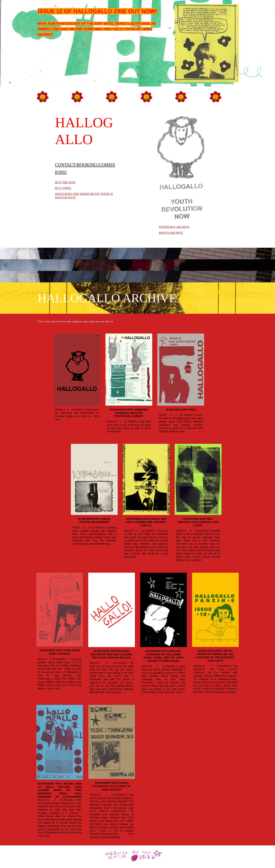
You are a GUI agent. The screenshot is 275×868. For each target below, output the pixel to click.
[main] (103, 11)
